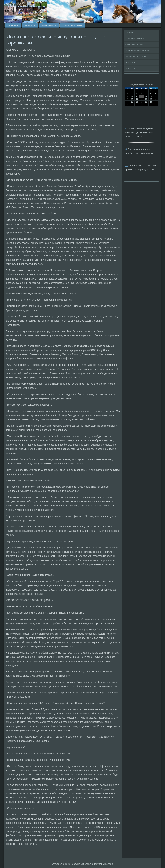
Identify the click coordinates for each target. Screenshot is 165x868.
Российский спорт (135, 39)
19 (137, 99)
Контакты (130, 69)
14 (146, 96)
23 (155, 99)
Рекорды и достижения (137, 51)
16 (155, 96)
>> (126, 129)
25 (132, 102)
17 (128, 99)
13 (141, 96)
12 (137, 96)
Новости (30, 26)
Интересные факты (136, 57)
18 (132, 99)
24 (128, 102)
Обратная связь (73, 26)
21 (146, 99)
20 (141, 99)
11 (132, 96)
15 (151, 96)
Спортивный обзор (135, 45)
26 (137, 102)
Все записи (49, 26)
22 (151, 99)
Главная (13, 26)
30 (155, 102)
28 (146, 102)
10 (128, 96)
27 (141, 102)
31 (128, 105)
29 (151, 102)
